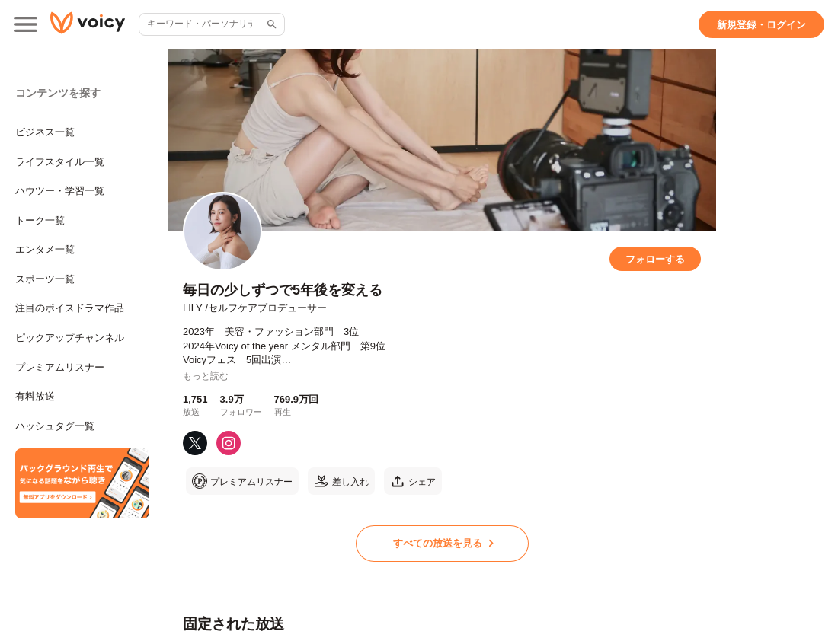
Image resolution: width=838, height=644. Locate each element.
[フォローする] (655, 259)
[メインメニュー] (26, 24)
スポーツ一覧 (45, 279)
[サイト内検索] (270, 24)
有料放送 (35, 396)
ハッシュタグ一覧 (55, 426)
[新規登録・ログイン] (761, 24)
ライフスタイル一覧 (60, 162)
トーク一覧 (40, 220)
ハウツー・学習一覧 (60, 191)
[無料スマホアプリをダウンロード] (82, 483)
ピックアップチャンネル (70, 338)
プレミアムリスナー (60, 367)
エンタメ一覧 (45, 249)
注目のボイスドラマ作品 (70, 308)
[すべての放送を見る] (442, 544)
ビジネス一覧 (45, 132)
